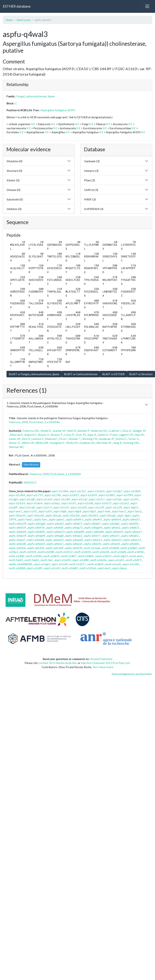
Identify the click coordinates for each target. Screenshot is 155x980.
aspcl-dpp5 (89, 511)
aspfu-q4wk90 (36, 532)
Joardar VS (59, 431)
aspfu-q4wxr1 (55, 544)
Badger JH (140, 431)
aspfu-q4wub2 (130, 536)
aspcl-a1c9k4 (17, 495)
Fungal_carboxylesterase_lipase (36, 96)
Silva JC (127, 431)
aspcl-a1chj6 (114, 499)
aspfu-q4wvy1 (93, 540)
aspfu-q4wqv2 (74, 536)
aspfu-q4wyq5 (74, 544)
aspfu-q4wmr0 (114, 532)
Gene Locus (24, 20)
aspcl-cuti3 (45, 511)
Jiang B (117, 443)
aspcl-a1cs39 (96, 507)
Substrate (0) (15, 199)
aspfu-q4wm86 (95, 532)
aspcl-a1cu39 (114, 507)
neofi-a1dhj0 (17, 556)
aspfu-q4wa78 (18, 524)
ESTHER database (17, 6)
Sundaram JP (107, 439)
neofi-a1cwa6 (92, 548)
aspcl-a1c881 (107, 495)
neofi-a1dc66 (98, 560)
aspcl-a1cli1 (69, 503)
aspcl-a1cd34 (63, 560)
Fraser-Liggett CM (121, 435)
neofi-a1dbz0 (95, 564)
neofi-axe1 (136, 556)
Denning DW (131, 443)
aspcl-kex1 (104, 568)
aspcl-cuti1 (30, 511)
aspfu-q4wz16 (93, 544)
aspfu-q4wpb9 (37, 536)
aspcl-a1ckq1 (52, 503)
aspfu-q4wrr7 (92, 536)
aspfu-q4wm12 (56, 532)
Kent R (26, 439)
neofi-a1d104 (28, 552)
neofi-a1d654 (83, 552)
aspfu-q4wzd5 (112, 544)
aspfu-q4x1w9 (55, 548)
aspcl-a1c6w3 (96, 491)
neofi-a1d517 (77, 564)
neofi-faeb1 (16, 560)
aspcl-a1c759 (35, 495)
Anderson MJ (99, 431)
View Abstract (31, 465)
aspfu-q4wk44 (17, 532)
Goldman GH (87, 443)
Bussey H (44, 435)
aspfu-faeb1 (25, 519)
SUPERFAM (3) (94, 209)
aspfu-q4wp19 (18, 536)
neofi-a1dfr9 (134, 560)
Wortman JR (104, 443)
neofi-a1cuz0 (113, 564)
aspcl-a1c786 (53, 495)
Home (9, 20)
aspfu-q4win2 (112, 527)
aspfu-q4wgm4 (93, 527)
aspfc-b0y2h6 (71, 515)
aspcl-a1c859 (89, 495)
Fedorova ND (31, 431)
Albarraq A (16, 435)
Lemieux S (37, 439)
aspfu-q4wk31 (131, 527)
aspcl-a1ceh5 (116, 560)
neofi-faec (47, 560)
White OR (28, 443)
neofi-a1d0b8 (17, 568)
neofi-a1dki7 (69, 556)
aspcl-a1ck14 (17, 503)
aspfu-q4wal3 (55, 524)
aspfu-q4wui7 (17, 540)
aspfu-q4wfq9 (55, 527)
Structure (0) (14, 171)
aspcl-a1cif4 (131, 499)
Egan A (92, 435)
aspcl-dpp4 (75, 511)
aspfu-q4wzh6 (130, 544)
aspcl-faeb (104, 511)
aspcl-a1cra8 (27, 507)
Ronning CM (90, 439)
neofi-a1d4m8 (110, 548)
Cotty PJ (69, 435)
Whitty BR (42, 443)
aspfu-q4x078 (74, 548)
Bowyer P (57, 435)
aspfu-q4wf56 (36, 527)
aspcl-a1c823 (71, 495)
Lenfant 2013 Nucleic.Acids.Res (58, 663)
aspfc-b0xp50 (17, 515)
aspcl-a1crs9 (61, 507)
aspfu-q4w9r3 (75, 519)
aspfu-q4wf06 (130, 524)
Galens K (103, 435)
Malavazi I (51, 439)
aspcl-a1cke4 (34, 503)
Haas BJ (139, 435)
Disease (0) (14, 190)
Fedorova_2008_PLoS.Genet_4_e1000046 (34, 422)
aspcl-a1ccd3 (52, 568)
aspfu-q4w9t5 (93, 519)
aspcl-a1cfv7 (97, 499)
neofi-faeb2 (32, 560)
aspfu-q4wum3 (55, 540)
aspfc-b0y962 (90, 515)
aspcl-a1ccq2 (79, 499)
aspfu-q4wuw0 (74, 540)
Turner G (133, 439)
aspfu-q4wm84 (75, 532)
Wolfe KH (72, 443)
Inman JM (15, 439)
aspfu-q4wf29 (17, 527)
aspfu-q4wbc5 (74, 524)
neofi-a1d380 (46, 552)
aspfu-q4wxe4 (36, 544)
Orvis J (63, 439)
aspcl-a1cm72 (103, 503)
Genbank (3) (92, 161)
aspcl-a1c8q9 (132, 491)
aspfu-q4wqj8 (55, 536)
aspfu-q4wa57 (131, 519)
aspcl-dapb (60, 511)
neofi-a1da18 (101, 552)
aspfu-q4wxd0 (17, 544)
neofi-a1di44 (34, 556)
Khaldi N (46, 431)
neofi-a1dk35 (51, 556)
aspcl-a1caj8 (27, 499)
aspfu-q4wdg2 (111, 524)
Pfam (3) (89, 180)
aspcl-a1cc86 (62, 499)
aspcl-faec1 (119, 511)
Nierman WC (16, 447)
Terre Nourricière (103, 667)
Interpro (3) (91, 171)
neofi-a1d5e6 (88, 568)
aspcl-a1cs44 (60, 564)
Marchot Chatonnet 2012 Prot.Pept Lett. (106, 663)
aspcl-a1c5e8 (131, 564)
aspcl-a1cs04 (78, 507)
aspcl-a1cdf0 (35, 568)
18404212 (30, 482)
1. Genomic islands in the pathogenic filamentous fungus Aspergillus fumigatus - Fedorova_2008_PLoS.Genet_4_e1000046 (55, 405)
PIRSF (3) (90, 199)
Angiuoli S (30, 435)
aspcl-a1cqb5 (42, 564)
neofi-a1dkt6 (86, 556)
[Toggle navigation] (147, 6)
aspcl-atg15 (131, 507)
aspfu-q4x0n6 (17, 548)
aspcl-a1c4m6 (60, 491)
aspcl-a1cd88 (81, 560)
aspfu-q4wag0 (37, 524)
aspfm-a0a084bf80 (21, 564)
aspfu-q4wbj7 (92, 524)
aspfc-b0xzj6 (53, 515)
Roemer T (75, 439)
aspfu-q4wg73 (74, 527)
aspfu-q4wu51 (111, 536)
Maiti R (71, 431)
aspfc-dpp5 (124, 515)
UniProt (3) (91, 190)
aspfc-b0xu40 (36, 515)
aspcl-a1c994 (125, 495)
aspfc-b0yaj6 (108, 515)
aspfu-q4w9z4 (112, 519)
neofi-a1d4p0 (129, 548)
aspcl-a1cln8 (85, 503)
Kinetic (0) (13, 180)
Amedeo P (84, 431)
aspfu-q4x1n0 (36, 548)
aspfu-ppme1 (57, 519)
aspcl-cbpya (119, 568)
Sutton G (121, 439)
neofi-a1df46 (136, 552)
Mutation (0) (15, 161)
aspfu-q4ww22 (113, 540)
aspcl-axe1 (15, 511)
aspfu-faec (41, 519)
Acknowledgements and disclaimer (132, 674)
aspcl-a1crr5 (44, 507)
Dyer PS (81, 435)
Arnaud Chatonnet (101, 659)
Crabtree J (115, 431)
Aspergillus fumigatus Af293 (58, 110)
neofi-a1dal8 (118, 552)
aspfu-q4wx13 (132, 540)
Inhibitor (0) (14, 209)
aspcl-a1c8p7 (114, 491)
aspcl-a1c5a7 (78, 491)
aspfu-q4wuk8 (36, 540)
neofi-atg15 (121, 556)
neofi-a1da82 (70, 568)
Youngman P (57, 443)
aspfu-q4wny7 (133, 532)
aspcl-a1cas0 (44, 499)
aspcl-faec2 (135, 511)
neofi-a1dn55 (104, 556)
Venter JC (15, 443)
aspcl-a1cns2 (121, 503)
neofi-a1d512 (64, 552)
